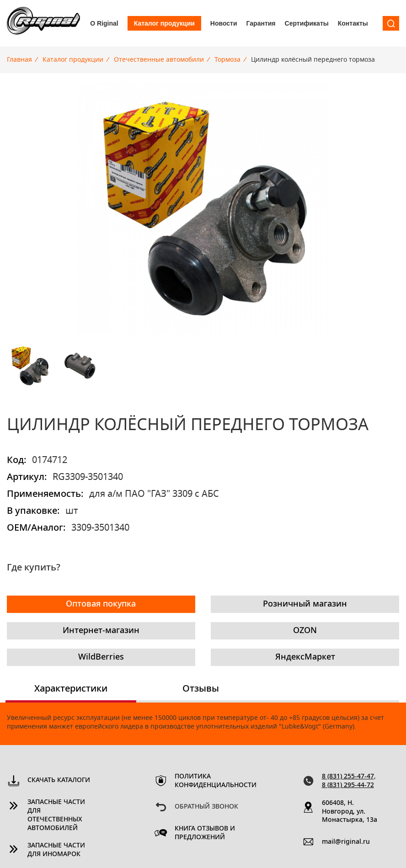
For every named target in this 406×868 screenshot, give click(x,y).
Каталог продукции (164, 23)
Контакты (353, 23)
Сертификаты (307, 23)
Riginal (43, 23)
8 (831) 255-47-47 (348, 777)
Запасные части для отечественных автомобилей (56, 815)
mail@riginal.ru (346, 842)
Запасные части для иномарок (56, 850)
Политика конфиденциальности (207, 781)
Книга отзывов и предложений (205, 833)
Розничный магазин (305, 604)
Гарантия (261, 23)
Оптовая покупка (101, 604)
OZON (305, 631)
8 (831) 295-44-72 (348, 785)
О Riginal (104, 23)
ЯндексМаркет (305, 657)
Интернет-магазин (101, 631)
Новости (224, 23)
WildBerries (101, 657)
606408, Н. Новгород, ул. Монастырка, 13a (350, 812)
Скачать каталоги (59, 780)
